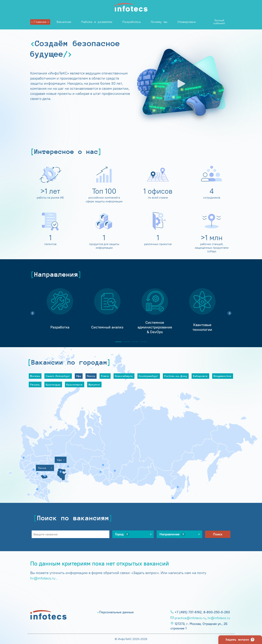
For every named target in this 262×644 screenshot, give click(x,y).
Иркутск (94, 384)
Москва (35, 376)
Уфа (79, 376)
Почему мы (159, 22)
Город (122, 534)
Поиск (218, 534)
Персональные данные (116, 612)
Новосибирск (124, 376)
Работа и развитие (97, 22)
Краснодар (53, 384)
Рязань (35, 384)
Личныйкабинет (219, 22)
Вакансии (64, 22)
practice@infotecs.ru (190, 618)
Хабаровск (200, 376)
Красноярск (75, 384)
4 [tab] (142, 342)
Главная (40, 22)
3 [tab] (134, 342)
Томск (105, 376)
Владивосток (223, 376)
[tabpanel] (60, 311)
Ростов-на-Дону (176, 376)
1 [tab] (117, 342)
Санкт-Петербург (58, 376)
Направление (172, 534)
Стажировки (187, 22)
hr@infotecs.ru (43, 578)
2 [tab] (125, 342)
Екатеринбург (149, 376)
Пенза (91, 376)
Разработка (132, 22)
